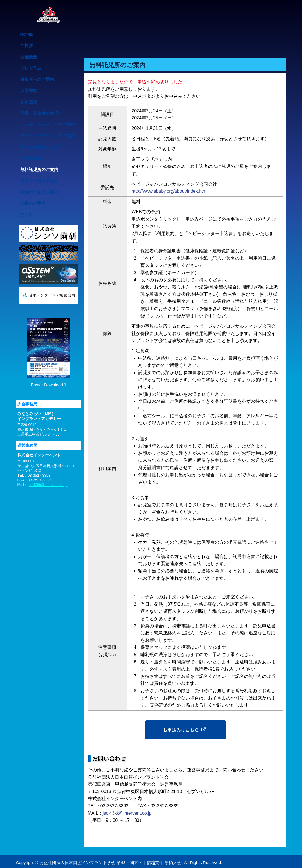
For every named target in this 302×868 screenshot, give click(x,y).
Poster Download (48, 352)
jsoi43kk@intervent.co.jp (127, 813)
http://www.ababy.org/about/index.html (169, 191)
